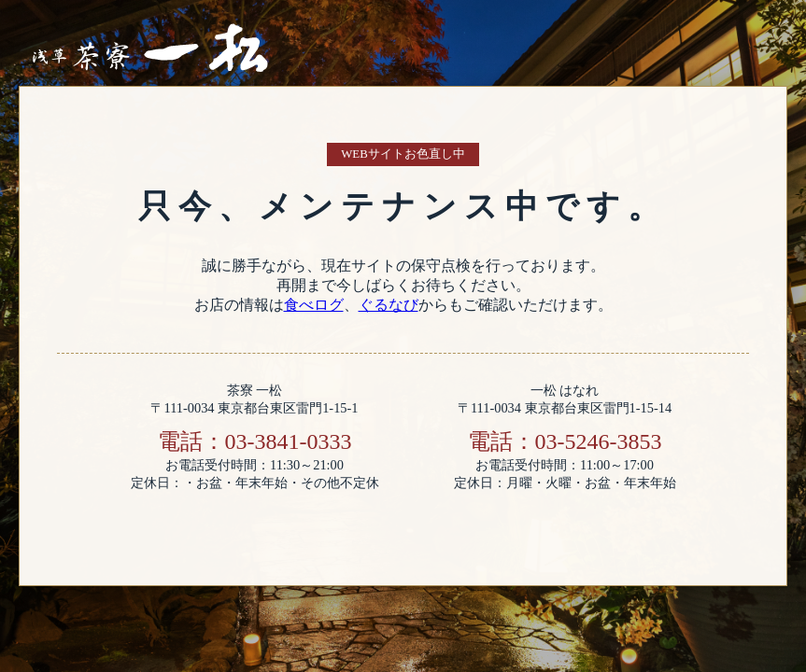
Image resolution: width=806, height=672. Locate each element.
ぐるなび (389, 305)
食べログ (314, 305)
